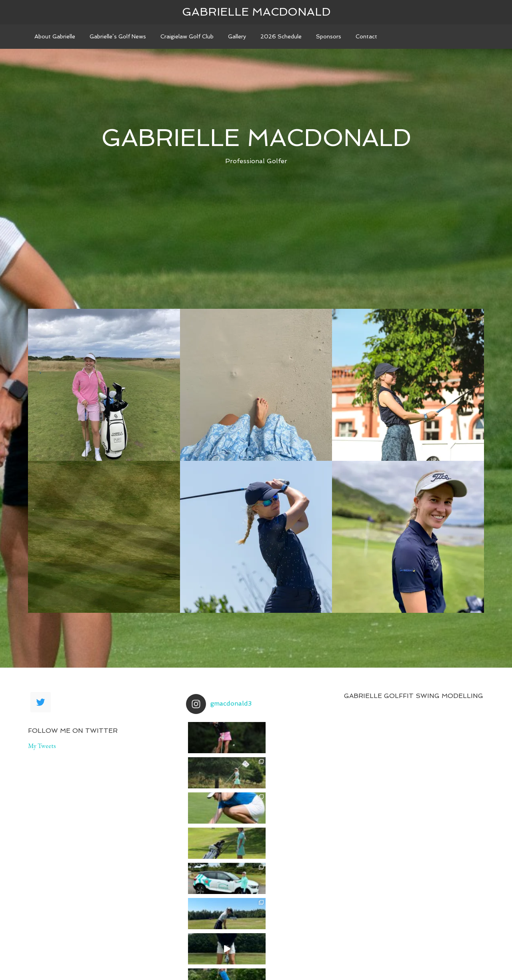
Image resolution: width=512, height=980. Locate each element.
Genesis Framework (289, 961)
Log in (380, 961)
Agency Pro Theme (215, 961)
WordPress (345, 961)
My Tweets (42, 746)
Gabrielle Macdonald (256, 12)
